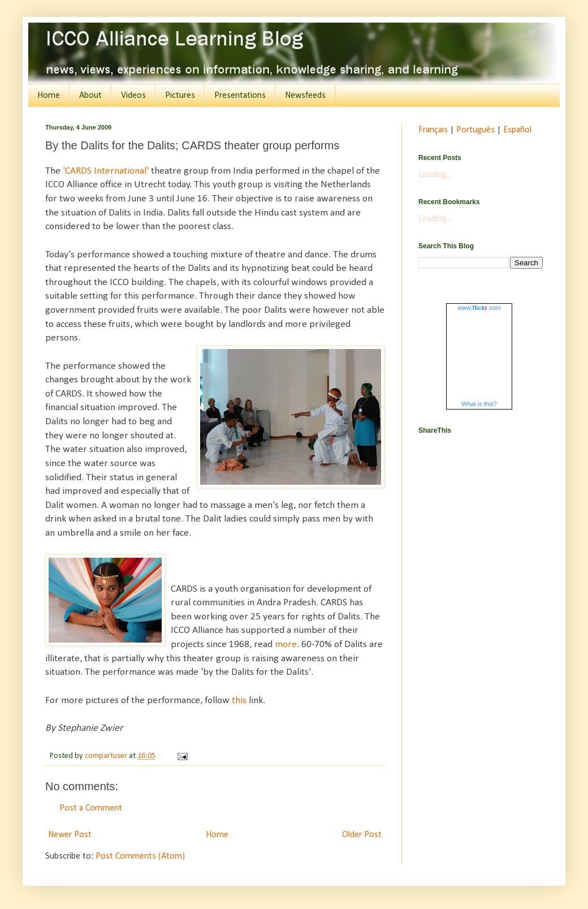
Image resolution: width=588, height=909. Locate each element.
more (286, 645)
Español (517, 130)
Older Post (362, 835)
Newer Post (70, 835)
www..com (479, 308)
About (90, 96)
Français (433, 130)
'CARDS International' (107, 171)
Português (475, 130)
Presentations (240, 96)
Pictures (180, 96)
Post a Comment (91, 808)
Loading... (435, 175)
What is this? (479, 404)
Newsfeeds (305, 96)
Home (49, 96)
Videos (133, 96)
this (239, 701)
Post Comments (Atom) (140, 856)
